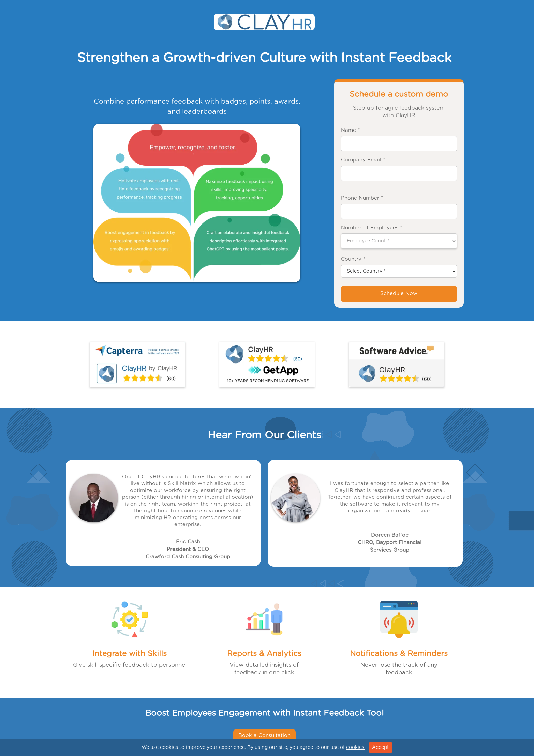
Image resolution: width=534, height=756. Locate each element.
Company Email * (363, 160)
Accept (381, 747)
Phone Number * (362, 198)
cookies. (356, 747)
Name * (350, 130)
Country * (353, 259)
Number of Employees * (372, 228)
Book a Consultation (264, 735)
